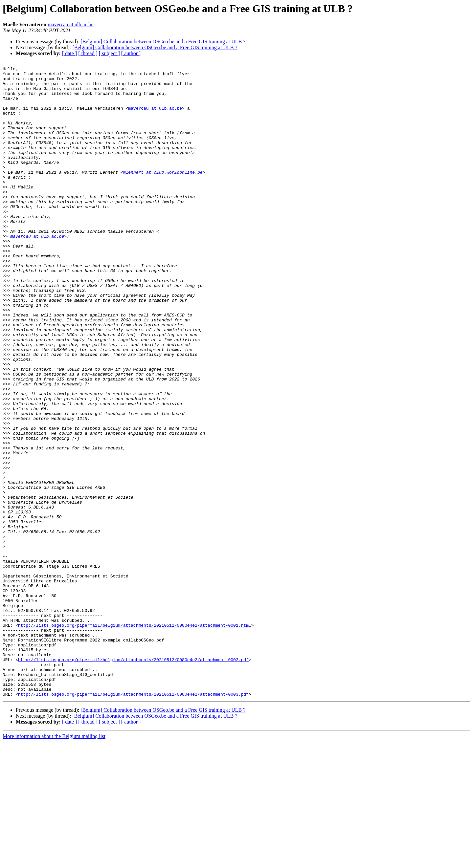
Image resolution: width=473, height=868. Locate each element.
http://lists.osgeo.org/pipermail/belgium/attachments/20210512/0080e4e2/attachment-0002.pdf (133, 779)
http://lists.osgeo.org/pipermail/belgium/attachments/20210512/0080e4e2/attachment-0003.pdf (133, 820)
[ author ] (131, 53)
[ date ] (69, 53)
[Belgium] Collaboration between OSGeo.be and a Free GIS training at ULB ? (163, 42)
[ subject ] (109, 53)
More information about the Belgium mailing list (54, 862)
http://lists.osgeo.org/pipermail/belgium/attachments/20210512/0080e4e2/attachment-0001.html (135, 737)
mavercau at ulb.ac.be (70, 24)
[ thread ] (88, 53)
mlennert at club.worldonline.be (163, 194)
